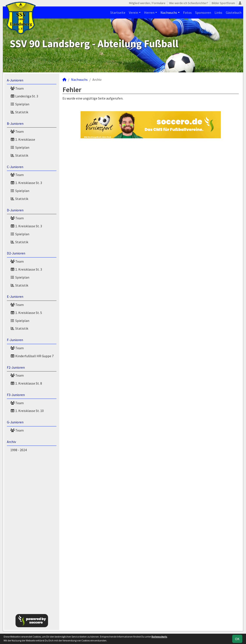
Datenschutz (159, 637)
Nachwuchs (169, 12)
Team (17, 88)
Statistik (19, 112)
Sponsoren (203, 12)
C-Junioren (15, 167)
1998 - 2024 (19, 450)
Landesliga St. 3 (24, 96)
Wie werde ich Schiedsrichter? (189, 3)
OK (237, 639)
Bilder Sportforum (223, 3)
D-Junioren (15, 210)
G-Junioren (15, 422)
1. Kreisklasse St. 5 (26, 313)
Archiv (11, 442)
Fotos (187, 12)
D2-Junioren (16, 253)
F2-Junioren (16, 367)
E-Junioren (15, 296)
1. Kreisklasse (23, 139)
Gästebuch (234, 12)
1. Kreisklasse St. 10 (27, 411)
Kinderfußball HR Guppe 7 (32, 356)
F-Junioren (15, 340)
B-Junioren (15, 123)
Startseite (118, 12)
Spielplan (20, 104)
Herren (149, 12)
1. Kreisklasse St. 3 (26, 183)
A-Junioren (15, 80)
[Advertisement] (32, 532)
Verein (133, 12)
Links (218, 12)
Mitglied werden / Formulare (147, 3)
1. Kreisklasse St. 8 (26, 383)
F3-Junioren (16, 395)
